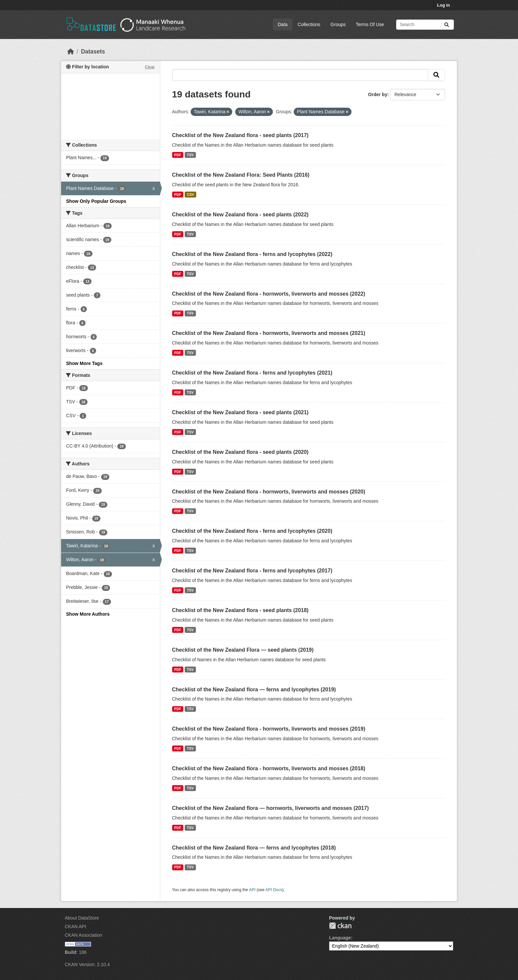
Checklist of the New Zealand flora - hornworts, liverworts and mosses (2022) (269, 294)
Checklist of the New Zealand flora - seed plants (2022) (240, 215)
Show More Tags (84, 363)
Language (340, 938)
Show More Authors (88, 614)
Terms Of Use (370, 24)
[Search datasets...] (425, 25)
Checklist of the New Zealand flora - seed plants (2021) (240, 412)
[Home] (71, 52)
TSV (190, 155)
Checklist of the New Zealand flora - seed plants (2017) (240, 135)
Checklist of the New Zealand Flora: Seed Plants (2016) (241, 175)
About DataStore (82, 918)
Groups (338, 24)
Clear (150, 67)
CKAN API (75, 926)
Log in (444, 5)
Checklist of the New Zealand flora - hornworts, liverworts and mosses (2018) (269, 768)
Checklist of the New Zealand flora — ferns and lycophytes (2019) (254, 690)
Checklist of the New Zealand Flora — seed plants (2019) (243, 650)
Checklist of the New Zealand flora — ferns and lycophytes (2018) (254, 848)
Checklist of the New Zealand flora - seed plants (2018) (240, 610)
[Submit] (447, 25)
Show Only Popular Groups (96, 201)
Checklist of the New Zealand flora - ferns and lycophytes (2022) (252, 254)
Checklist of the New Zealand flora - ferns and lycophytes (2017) (252, 571)
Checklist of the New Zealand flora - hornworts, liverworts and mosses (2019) (269, 729)
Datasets (93, 52)
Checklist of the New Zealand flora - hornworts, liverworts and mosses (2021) (269, 333)
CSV (191, 195)
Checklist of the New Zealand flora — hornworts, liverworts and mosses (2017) (271, 808)
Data (283, 24)
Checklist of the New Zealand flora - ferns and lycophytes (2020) (252, 531)
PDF (178, 155)
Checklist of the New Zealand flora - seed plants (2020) (240, 452)
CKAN (340, 926)
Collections (309, 24)
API (252, 890)
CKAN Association (84, 935)
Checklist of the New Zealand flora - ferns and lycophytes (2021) (252, 373)
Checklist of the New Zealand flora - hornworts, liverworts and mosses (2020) (269, 492)
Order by (378, 94)
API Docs (274, 890)
